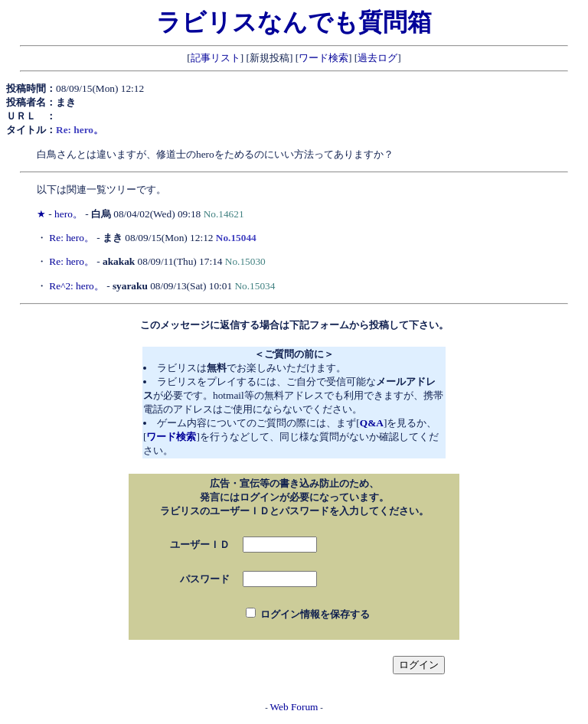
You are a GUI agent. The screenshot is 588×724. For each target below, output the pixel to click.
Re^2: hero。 (76, 286)
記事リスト (216, 58)
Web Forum (294, 707)
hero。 (69, 214)
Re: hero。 (72, 238)
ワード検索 (323, 58)
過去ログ (377, 58)
